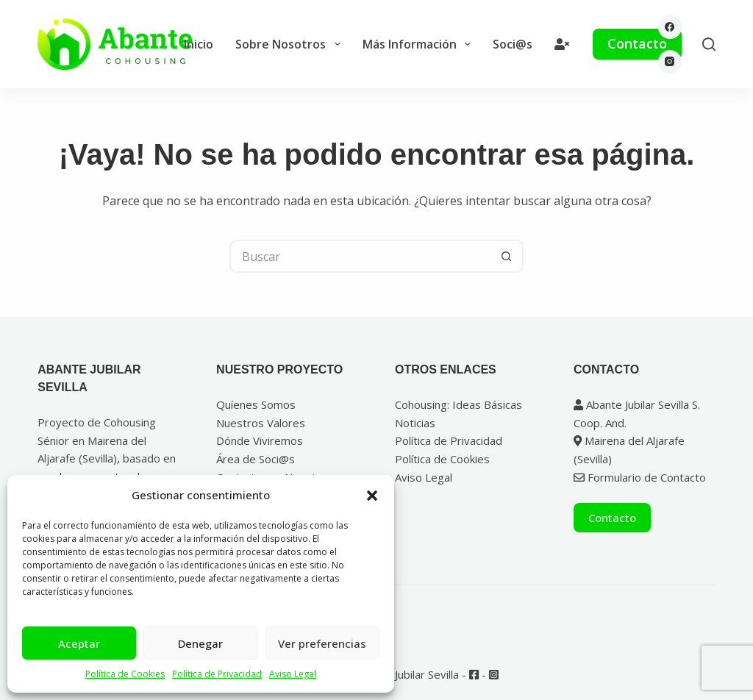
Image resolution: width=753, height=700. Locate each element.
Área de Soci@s (256, 459)
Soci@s (513, 44)
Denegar (200, 643)
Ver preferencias (322, 643)
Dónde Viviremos (260, 440)
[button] (372, 496)
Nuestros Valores (261, 423)
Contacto (637, 43)
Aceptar (79, 643)
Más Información (420, 44)
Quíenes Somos (256, 404)
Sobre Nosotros (290, 44)
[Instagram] (670, 62)
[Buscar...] (360, 256)
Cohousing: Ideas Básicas (458, 404)
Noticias (415, 423)
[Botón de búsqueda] (507, 256)
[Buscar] (709, 44)
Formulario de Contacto (640, 477)
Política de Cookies (125, 674)
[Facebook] (670, 27)
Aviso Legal (293, 674)
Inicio (199, 44)
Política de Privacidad (217, 674)
